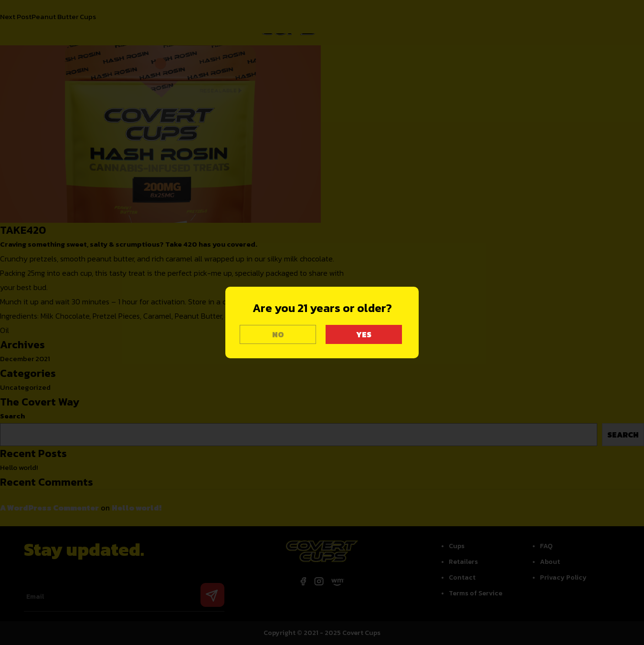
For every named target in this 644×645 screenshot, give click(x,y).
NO (278, 334)
